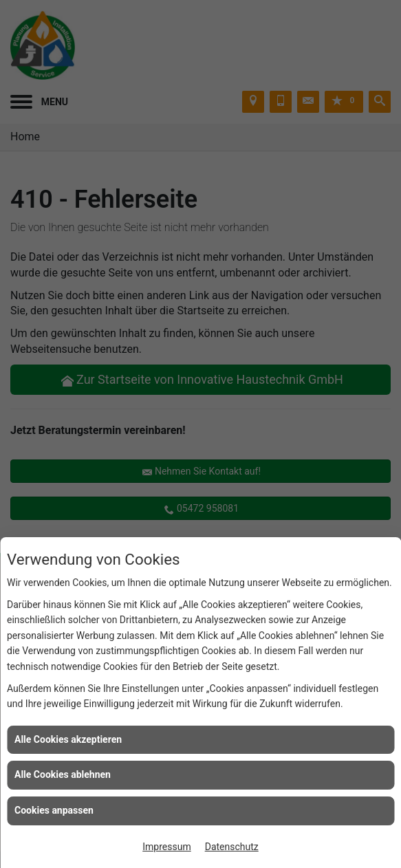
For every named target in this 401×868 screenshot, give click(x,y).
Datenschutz (232, 847)
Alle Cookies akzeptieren (68, 739)
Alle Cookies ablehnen (63, 774)
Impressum (166, 847)
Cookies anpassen (54, 810)
